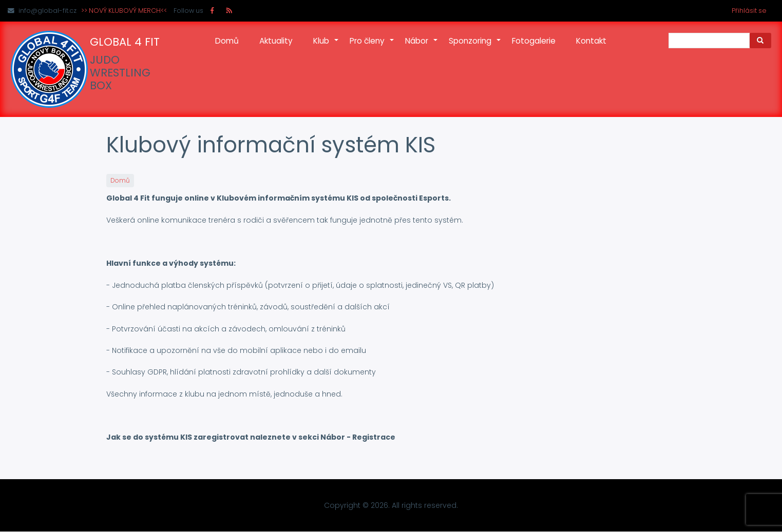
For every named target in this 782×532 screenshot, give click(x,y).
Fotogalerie (534, 41)
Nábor (422, 46)
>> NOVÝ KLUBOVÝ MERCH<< (124, 11)
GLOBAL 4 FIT (125, 42)
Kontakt (591, 41)
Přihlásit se (749, 11)
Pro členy (372, 46)
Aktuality (276, 41)
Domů (227, 41)
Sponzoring (475, 46)
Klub (326, 46)
